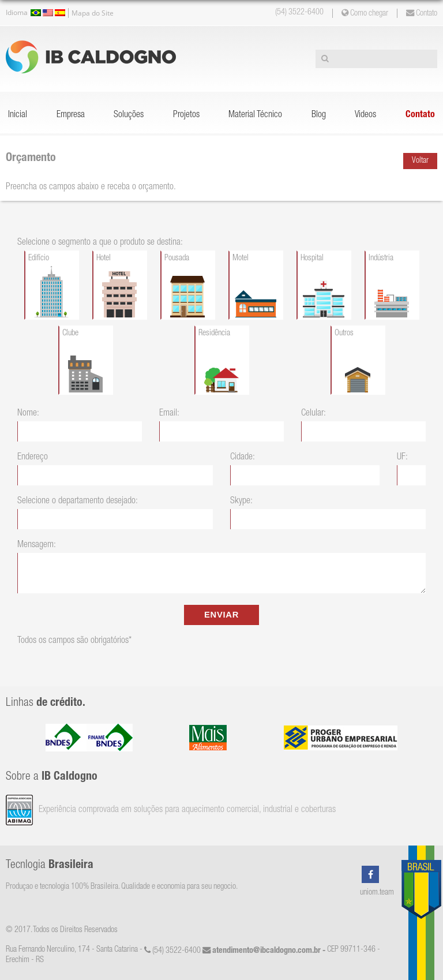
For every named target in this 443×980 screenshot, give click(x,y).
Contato (422, 13)
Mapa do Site (93, 13)
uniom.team (377, 893)
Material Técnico (255, 115)
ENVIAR (221, 615)
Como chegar (365, 13)
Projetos (186, 115)
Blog (319, 115)
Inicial (18, 115)
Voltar (420, 161)
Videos (365, 115)
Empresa (71, 115)
